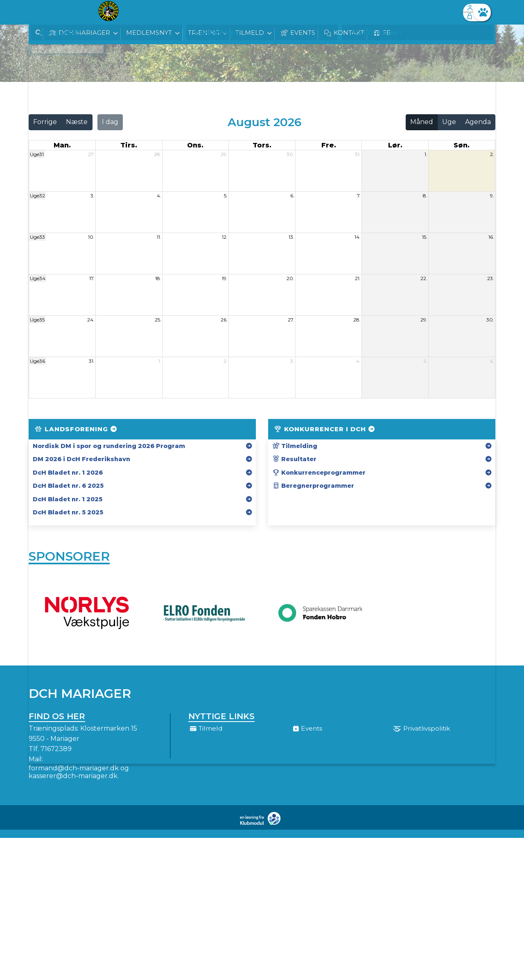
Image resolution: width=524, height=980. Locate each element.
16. (491, 237)
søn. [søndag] (462, 145)
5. (226, 196)
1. (426, 154)
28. (158, 154)
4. (159, 196)
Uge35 (37, 320)
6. (292, 196)
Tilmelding (295, 446)
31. (358, 154)
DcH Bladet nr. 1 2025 (68, 499)
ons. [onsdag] (195, 145)
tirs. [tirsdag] (129, 145)
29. (224, 154)
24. (91, 320)
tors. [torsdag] (262, 145)
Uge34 (38, 278)
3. (93, 196)
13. (291, 237)
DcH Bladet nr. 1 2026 (68, 473)
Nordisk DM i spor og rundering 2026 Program (109, 446)
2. (492, 154)
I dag (110, 122)
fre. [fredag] (329, 145)
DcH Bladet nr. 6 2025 (68, 486)
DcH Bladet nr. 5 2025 (68, 512)
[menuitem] (41, 12)
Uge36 (37, 361)
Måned (422, 122)
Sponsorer (69, 558)
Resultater (294, 459)
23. (491, 278)
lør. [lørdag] (395, 145)
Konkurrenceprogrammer (319, 473)
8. (425, 196)
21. (358, 278)
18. (158, 278)
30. (290, 154)
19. (225, 278)
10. (91, 237)
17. (92, 278)
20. (290, 278)
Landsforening (76, 429)
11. (159, 237)
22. (424, 278)
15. (425, 237)
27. (91, 154)
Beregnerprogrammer (313, 486)
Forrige (45, 122)
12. (225, 237)
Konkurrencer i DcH (325, 429)
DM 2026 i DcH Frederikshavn (81, 459)
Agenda (478, 122)
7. (359, 196)
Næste (77, 122)
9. (492, 196)
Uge (449, 122)
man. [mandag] (62, 145)
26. (224, 320)
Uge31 (37, 154)
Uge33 (37, 237)
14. (358, 237)
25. (158, 320)
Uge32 (37, 196)
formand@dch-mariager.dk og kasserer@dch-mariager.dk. (79, 775)
